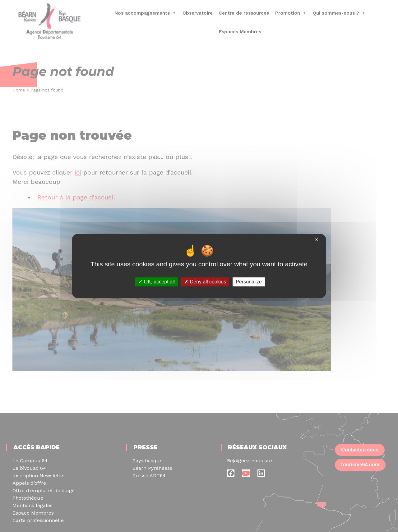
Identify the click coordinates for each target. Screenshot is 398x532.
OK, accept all (157, 282)
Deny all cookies (205, 282)
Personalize (249, 282)
